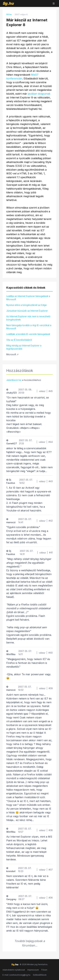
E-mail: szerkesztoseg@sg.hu (16, 975)
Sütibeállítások (40, 975)
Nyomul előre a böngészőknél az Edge (27, 305)
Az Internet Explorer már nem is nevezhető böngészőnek (28, 318)
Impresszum (33, 970)
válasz (42, 391)
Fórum (44, 970)
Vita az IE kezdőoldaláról (19, 340)
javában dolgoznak (39, 94)
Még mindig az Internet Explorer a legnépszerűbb (24, 347)
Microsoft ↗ (12, 354)
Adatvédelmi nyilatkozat (14, 970)
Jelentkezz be (14, 380)
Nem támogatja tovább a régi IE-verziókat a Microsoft (29, 327)
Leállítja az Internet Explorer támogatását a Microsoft (28, 298)
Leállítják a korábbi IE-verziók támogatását (28, 334)
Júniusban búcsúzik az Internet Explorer (27, 311)
